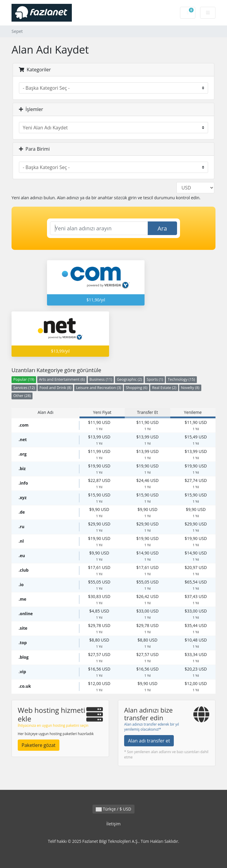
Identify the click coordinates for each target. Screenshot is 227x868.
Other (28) (22, 396)
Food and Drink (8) (55, 388)
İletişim (113, 824)
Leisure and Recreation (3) (99, 388)
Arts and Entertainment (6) (62, 379)
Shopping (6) (136, 388)
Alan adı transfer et (149, 741)
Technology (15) (181, 379)
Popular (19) (24, 379)
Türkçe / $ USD (113, 809)
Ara (162, 228)
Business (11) (101, 379)
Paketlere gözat (39, 745)
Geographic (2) (129, 379)
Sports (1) (155, 379)
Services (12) (24, 388)
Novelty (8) (190, 388)
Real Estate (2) (164, 388)
